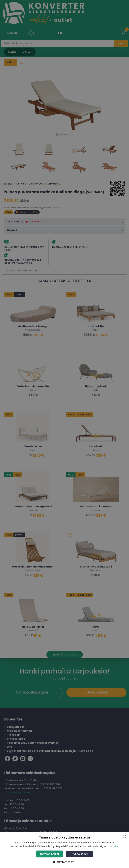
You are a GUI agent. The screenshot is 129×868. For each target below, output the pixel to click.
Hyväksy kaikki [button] (49, 854)
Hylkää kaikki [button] (79, 854)
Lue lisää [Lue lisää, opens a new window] (113, 846)
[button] (64, 862)
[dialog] (64, 434)
